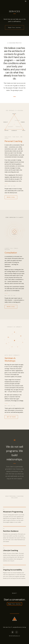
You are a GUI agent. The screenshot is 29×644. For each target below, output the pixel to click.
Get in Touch (11, 417)
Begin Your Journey (15, 27)
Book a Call (11, 198)
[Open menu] (26, 1)
